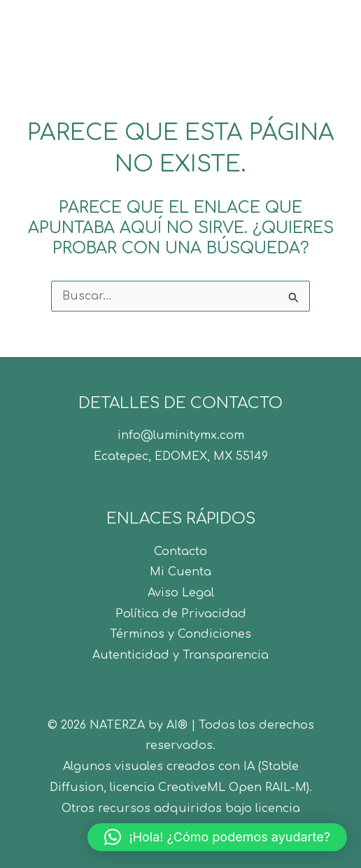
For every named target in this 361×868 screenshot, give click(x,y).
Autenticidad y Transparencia (180, 655)
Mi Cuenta (180, 572)
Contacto (180, 552)
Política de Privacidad (181, 614)
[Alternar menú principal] (332, 36)
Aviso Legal (181, 593)
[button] (217, 837)
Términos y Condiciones (180, 634)
